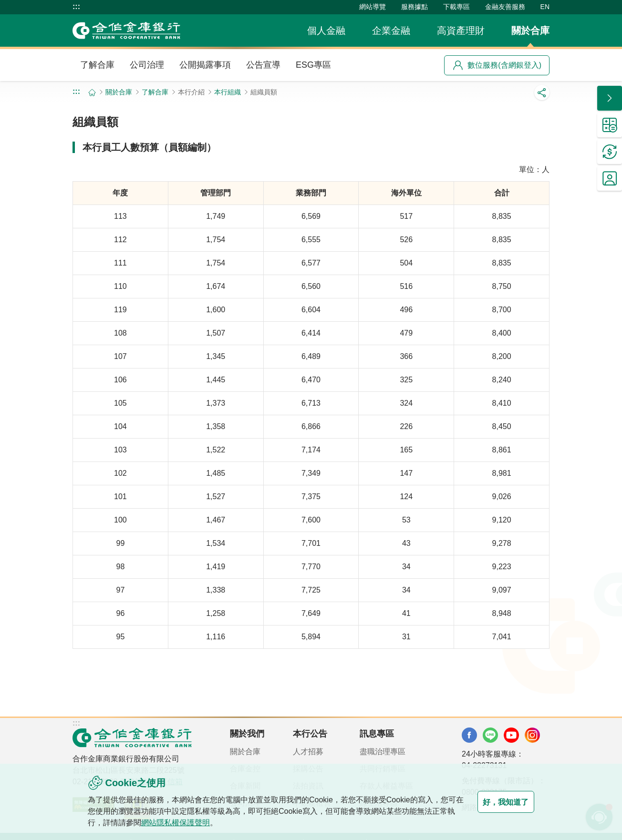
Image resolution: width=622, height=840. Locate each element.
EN (545, 7)
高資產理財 (461, 31)
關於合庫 (530, 31)
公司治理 (147, 65)
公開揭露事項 (205, 65)
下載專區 (456, 7)
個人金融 (326, 31)
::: (76, 7)
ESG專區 (313, 65)
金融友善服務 (505, 7)
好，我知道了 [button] (496, 802)
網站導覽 (373, 7)
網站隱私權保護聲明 (198, 823)
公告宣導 (263, 65)
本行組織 (228, 92)
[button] (610, 98)
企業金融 (391, 31)
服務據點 (415, 7)
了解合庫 (97, 65)
